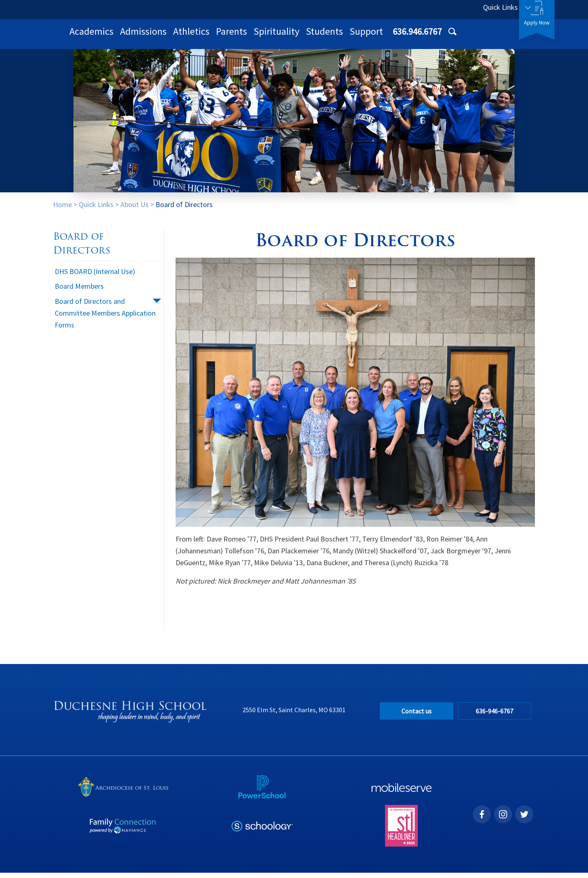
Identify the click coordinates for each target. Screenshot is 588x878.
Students (431, 37)
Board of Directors (184, 210)
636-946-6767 (498, 716)
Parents (338, 37)
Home (62, 210)
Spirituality (383, 37)
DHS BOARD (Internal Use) (95, 277)
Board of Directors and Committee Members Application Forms (105, 318)
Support (473, 37)
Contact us (416, 716)
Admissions (250, 37)
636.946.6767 (440, 9)
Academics (198, 37)
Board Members (79, 291)
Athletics (298, 37)
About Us (135, 210)
